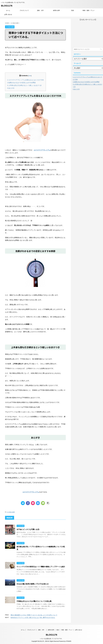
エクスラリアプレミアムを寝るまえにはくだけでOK (25, 80)
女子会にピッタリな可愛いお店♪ (28, 529)
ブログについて (24, 10)
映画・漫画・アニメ (89, 10)
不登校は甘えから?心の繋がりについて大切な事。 (35, 601)
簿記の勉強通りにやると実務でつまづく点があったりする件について (34, 615)
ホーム (8, 10)
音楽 (73, 10)
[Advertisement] (88, 33)
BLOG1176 (7, 6)
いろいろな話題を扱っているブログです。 (51, 639)
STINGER (68, 641)
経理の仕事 (56, 10)
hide (30, 76)
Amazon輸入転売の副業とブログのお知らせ (33, 584)
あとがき (11, 88)
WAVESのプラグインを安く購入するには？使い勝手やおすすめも (33, 618)
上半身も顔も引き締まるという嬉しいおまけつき (24, 85)
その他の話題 (11, 512)
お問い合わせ (8, 14)
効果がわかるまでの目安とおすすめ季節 (21, 83)
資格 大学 (41, 10)
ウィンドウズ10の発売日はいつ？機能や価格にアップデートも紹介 (41, 567)
